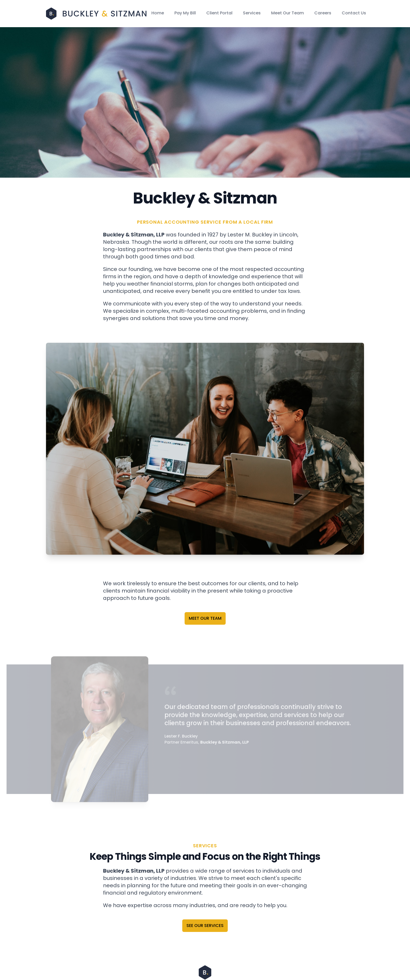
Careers (323, 13)
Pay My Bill (185, 13)
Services (252, 13)
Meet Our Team (287, 13)
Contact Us (354, 13)
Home (158, 13)
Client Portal (219, 13)
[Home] (96, 13)
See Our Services (205, 926)
